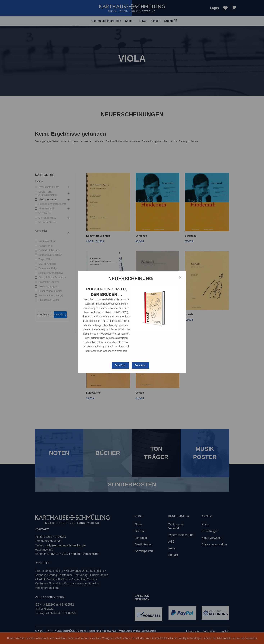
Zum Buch (120, 365)
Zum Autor (141, 365)
